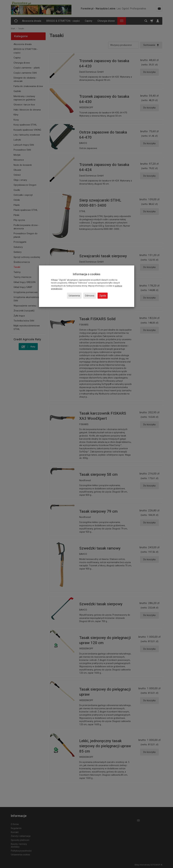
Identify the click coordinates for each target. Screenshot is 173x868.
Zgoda (103, 296)
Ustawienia (74, 296)
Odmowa (90, 296)
